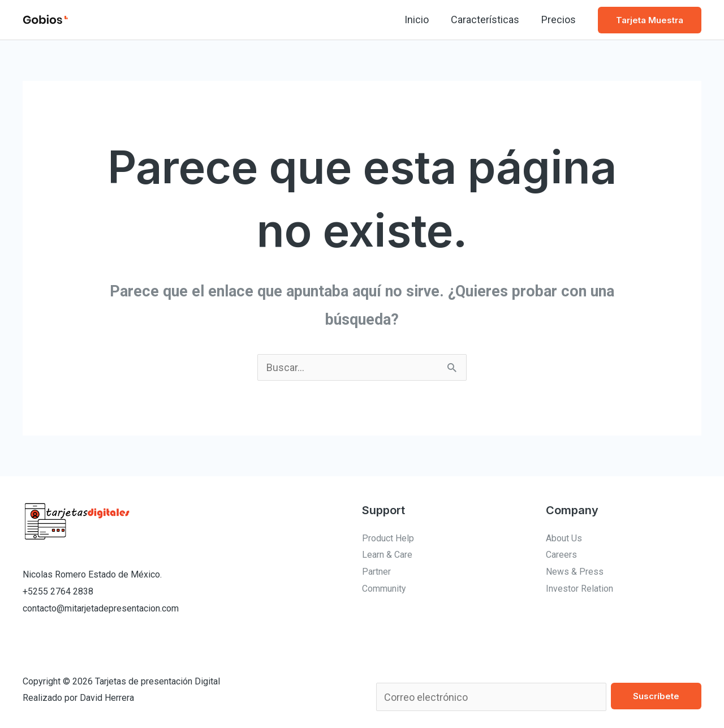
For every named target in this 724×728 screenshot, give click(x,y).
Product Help (388, 538)
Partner (376, 572)
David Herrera (107, 698)
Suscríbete (656, 696)
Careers (561, 555)
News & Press (575, 572)
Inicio (421, 20)
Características (487, 20)
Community (384, 589)
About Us (564, 538)
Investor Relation (579, 589)
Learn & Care (387, 555)
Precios (559, 20)
